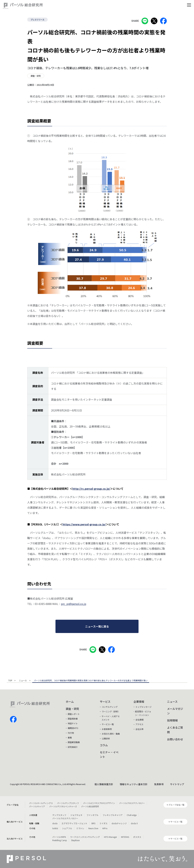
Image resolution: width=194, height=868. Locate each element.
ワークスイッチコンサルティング (85, 837)
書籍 (70, 737)
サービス (105, 702)
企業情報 (139, 702)
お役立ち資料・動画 (111, 734)
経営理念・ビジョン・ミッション (143, 713)
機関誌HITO (73, 728)
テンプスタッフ (59, 815)
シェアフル (67, 828)
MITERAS (125, 837)
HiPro (105, 828)
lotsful (55, 828)
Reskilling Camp (60, 840)
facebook (13, 719)
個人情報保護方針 (104, 784)
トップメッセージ (144, 707)
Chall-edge (132, 815)
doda (55, 823)
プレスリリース (37, 20)
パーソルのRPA (59, 837)
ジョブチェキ (76, 815)
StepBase (75, 840)
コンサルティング (110, 707)
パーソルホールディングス (41, 803)
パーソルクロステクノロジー (132, 803)
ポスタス (137, 837)
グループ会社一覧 (176, 805)
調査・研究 (72, 709)
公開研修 (106, 738)
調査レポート (74, 714)
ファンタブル (93, 815)
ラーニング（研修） (111, 711)
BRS (93, 823)
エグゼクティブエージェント (74, 823)
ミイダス (103, 823)
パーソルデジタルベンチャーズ (63, 806)
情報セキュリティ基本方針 (134, 784)
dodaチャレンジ (119, 823)
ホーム (70, 702)
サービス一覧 (108, 724)
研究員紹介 (73, 747)
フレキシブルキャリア (113, 815)
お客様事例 (107, 729)
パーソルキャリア (37, 806)
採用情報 (172, 720)
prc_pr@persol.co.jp (74, 604)
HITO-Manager (110, 837)
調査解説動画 (74, 742)
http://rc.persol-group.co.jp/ (91, 489)
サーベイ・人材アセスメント (111, 718)
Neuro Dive (93, 828)
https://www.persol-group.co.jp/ (84, 524)
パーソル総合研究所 (90, 806)
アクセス (139, 724)
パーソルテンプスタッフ (68, 803)
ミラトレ (80, 828)
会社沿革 (140, 729)
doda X (134, 823)
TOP (10, 681)
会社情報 (140, 720)
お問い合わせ (175, 739)
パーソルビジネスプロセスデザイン (99, 803)
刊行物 (71, 733)
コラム (104, 745)
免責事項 (159, 784)
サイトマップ (177, 784)
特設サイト (73, 723)
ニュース (23, 681)
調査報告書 (73, 719)
